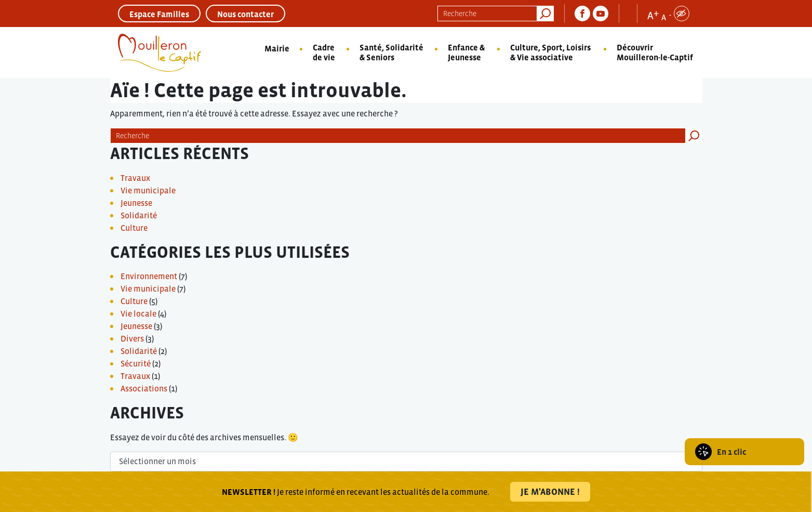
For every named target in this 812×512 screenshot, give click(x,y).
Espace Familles (159, 14)
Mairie (277, 48)
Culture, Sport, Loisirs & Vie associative (550, 52)
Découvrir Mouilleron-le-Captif (655, 52)
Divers (132, 338)
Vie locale (138, 313)
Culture (134, 228)
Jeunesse (136, 203)
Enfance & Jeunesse (466, 52)
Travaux (135, 178)
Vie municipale (148, 190)
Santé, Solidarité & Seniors (391, 52)
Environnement (149, 276)
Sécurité (136, 363)
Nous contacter (245, 14)
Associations (144, 388)
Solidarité (139, 215)
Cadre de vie (324, 52)
